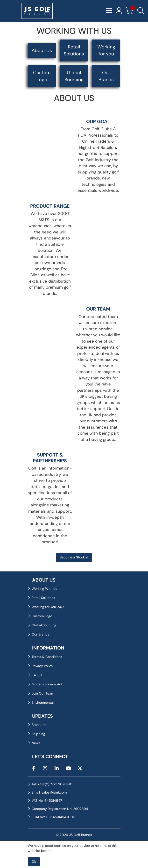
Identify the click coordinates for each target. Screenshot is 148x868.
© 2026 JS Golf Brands (74, 835)
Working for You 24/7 (48, 607)
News (36, 743)
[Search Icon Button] (141, 11)
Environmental (43, 702)
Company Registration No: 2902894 (60, 809)
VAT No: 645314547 (47, 801)
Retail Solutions (74, 50)
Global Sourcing (74, 76)
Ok (34, 861)
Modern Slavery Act (47, 684)
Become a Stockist (74, 557)
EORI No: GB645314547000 (53, 817)
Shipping (38, 734)
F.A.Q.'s (37, 675)
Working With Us (44, 589)
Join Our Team (43, 693)
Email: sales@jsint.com (49, 792)
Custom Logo (42, 76)
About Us (42, 50)
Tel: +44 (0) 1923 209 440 (52, 784)
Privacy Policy (42, 666)
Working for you (106, 50)
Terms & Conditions (47, 657)
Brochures (39, 725)
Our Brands (106, 76)
